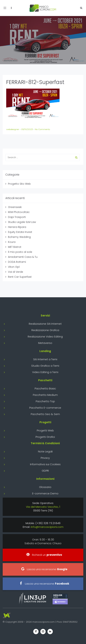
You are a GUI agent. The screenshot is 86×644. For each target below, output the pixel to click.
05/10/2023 (27, 129)
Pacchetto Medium (45, 395)
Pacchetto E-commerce (45, 408)
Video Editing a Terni (45, 372)
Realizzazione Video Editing (45, 336)
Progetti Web (45, 430)
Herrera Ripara (17, 227)
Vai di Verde (16, 272)
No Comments (42, 129)
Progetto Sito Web (19, 184)
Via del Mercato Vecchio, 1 (43, 507)
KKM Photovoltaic (19, 212)
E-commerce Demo (45, 493)
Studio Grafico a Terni (45, 366)
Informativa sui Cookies (45, 464)
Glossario (45, 487)
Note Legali (45, 451)
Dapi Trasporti (17, 217)
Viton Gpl (14, 267)
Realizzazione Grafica (45, 330)
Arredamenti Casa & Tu (23, 257)
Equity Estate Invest (20, 232)
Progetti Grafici (45, 437)
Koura (12, 242)
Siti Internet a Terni (45, 359)
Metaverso (45, 343)
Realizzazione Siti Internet (45, 324)
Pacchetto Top (45, 401)
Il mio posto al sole (20, 252)
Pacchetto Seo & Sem (45, 414)
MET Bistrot (15, 247)
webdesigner (13, 129)
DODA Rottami (17, 262)
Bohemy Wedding (19, 237)
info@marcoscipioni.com (47, 527)
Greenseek (15, 207)
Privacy (45, 458)
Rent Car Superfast (20, 277)
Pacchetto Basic (45, 388)
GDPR (45, 471)
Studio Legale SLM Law (22, 222)
